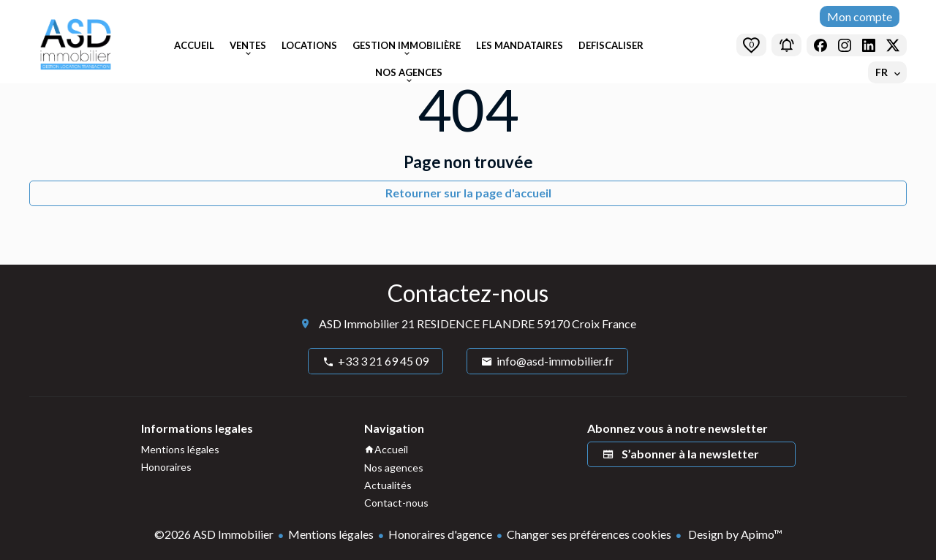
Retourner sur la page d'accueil (468, 193)
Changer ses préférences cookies (589, 534)
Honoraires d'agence (440, 534)
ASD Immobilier (359, 323)
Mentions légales (331, 534)
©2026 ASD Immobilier (214, 534)
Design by (734, 534)
